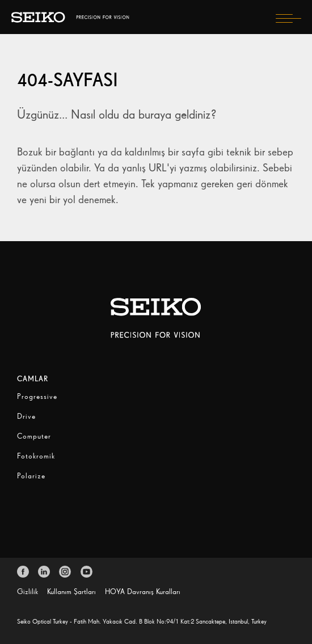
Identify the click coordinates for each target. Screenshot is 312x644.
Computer (34, 436)
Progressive (37, 396)
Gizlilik (28, 592)
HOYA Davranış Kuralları (143, 592)
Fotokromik (36, 456)
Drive (26, 416)
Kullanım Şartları (71, 592)
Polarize (31, 476)
